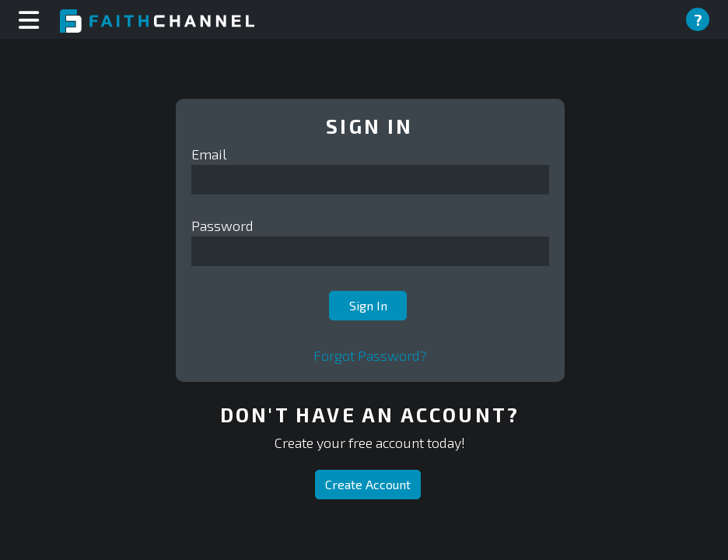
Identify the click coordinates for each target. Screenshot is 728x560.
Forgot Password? (370, 355)
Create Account (368, 484)
